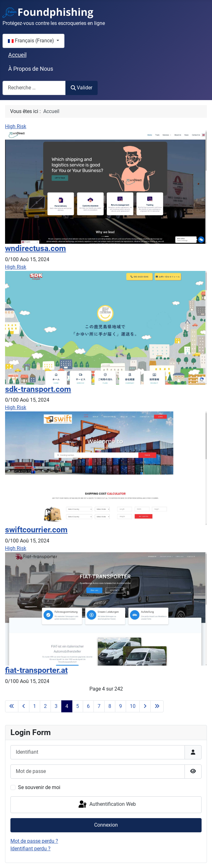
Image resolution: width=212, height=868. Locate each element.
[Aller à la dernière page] (157, 706)
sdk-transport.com (38, 389)
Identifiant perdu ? (30, 849)
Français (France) (32, 41)
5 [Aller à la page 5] (78, 706)
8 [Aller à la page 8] (110, 706)
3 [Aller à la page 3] (56, 706)
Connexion (106, 825)
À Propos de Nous (31, 69)
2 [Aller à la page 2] (45, 706)
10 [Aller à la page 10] (133, 706)
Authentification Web (107, 805)
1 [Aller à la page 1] (35, 706)
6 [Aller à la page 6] (88, 706)
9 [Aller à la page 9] (121, 706)
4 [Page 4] (67, 706)
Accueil (17, 55)
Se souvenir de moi (39, 787)
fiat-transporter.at (36, 670)
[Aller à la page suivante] (145, 706)
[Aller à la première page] (12, 706)
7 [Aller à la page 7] (99, 706)
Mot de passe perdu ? (34, 841)
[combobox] (34, 88)
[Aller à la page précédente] (24, 706)
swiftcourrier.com (36, 530)
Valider (82, 88)
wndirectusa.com (36, 248)
